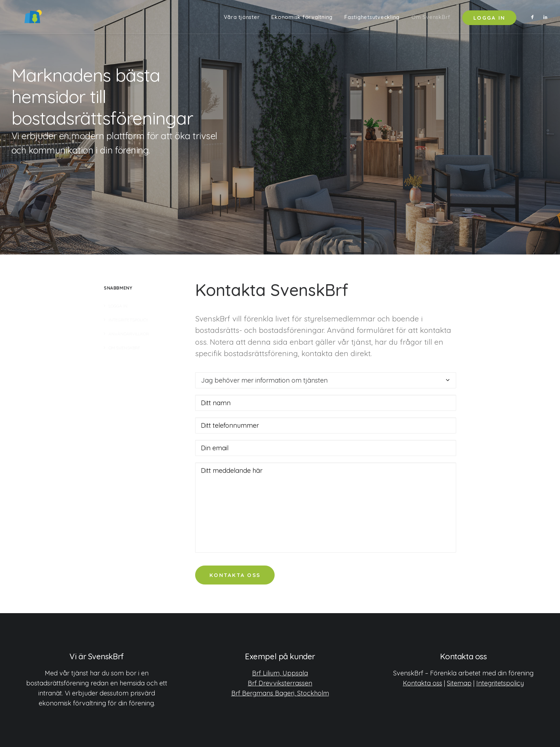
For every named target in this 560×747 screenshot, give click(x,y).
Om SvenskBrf (431, 19)
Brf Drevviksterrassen (280, 683)
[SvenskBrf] (22, 19)
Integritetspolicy (500, 683)
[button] (534, 19)
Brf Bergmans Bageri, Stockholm (280, 693)
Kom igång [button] (45, 180)
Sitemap (459, 683)
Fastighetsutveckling (372, 19)
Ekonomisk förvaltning (302, 19)
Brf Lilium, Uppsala (280, 673)
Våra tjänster (242, 19)
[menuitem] (242, 19)
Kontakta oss (423, 683)
